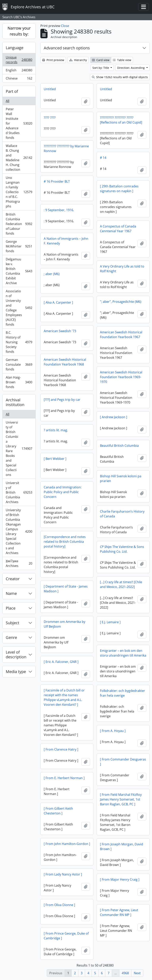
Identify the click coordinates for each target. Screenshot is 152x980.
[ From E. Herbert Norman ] (64, 778)
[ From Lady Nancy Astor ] (63, 874)
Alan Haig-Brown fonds (19, 382)
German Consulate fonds (19, 364)
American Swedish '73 (60, 331)
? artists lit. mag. (56, 430)
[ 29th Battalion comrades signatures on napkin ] (119, 189)
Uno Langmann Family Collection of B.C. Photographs (19, 192)
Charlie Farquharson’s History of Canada (122, 514)
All (8, 101)
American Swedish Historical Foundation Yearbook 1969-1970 (121, 377)
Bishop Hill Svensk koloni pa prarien (121, 478)
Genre (11, 637)
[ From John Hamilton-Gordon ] (67, 844)
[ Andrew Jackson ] (114, 417)
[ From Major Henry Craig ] (120, 879)
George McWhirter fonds (19, 246)
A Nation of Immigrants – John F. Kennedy (66, 241)
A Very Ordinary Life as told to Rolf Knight (122, 269)
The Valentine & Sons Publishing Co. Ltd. (122, 549)
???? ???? (50, 118)
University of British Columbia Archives (19, 492)
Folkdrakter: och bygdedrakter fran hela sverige (123, 693)
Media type (16, 672)
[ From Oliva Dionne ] (59, 905)
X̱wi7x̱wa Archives (19, 563)
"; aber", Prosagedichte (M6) (121, 302)
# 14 (103, 158)
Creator (13, 579)
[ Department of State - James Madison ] (66, 589)
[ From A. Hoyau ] (113, 731)
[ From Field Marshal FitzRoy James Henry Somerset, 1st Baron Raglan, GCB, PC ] (121, 799)
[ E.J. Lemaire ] (110, 622)
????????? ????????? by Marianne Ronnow (66, 149)
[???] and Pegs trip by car (62, 400)
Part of (12, 91)
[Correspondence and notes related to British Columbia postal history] (65, 542)
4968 (125, 973)
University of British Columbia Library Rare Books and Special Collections (19, 449)
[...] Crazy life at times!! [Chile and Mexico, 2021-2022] (121, 584)
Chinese (19, 79)
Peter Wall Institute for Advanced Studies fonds (19, 123)
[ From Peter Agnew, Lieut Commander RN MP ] (119, 912)
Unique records (19, 60)
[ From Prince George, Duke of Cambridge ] (66, 936)
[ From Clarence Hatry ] (61, 749)
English (19, 71)
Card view (101, 60)
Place (11, 608)
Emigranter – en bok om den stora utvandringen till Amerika (123, 653)
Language (15, 48)
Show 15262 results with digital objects (120, 77)
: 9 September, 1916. (59, 210)
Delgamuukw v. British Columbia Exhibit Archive (19, 271)
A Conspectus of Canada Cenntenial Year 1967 (118, 229)
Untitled (50, 89)
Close (65, 26)
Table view (122, 60)
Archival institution (15, 402)
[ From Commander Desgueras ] (123, 762)
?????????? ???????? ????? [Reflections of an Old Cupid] (121, 120)
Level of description (16, 654)
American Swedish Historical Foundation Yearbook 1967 (121, 335)
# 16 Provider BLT (57, 181)
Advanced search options (67, 48)
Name (11, 593)
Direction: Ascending (131, 68)
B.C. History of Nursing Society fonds (19, 342)
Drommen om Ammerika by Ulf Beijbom (65, 624)
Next (137, 973)
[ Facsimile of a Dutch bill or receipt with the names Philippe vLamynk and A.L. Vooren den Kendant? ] (64, 697)
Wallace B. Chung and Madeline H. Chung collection (19, 158)
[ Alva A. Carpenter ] (58, 302)
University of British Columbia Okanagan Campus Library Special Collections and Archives (19, 531)
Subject (12, 623)
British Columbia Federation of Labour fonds (19, 224)
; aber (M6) (52, 274)
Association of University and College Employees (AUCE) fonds (19, 308)
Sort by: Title (101, 68)
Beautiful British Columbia (119, 446)
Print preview (53, 60)
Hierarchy (78, 60)
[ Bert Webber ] (55, 459)
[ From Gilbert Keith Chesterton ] (58, 811)
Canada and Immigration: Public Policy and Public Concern (63, 492)
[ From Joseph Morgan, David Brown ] (122, 847)
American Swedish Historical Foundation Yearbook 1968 (65, 362)
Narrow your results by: (19, 31)
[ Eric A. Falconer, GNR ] (61, 662)
